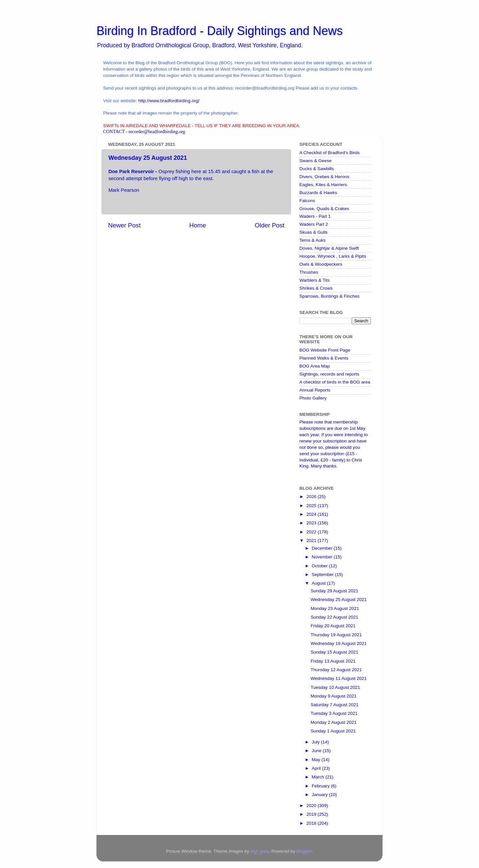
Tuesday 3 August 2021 (334, 713)
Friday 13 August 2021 (333, 661)
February (321, 786)
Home (198, 225)
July (316, 742)
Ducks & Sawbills (317, 169)
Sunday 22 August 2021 (334, 617)
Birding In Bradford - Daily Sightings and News (220, 31)
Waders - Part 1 (315, 216)
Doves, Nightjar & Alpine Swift (329, 248)
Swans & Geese (316, 161)
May (317, 760)
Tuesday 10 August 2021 (335, 687)
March (319, 777)
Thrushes (309, 272)
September (323, 575)
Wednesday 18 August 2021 (339, 643)
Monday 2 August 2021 (334, 722)
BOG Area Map (315, 366)
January (320, 795)
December (323, 548)
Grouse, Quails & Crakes (324, 209)
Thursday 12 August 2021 (336, 670)
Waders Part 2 (314, 224)
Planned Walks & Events (324, 358)
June (317, 751)
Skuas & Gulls (314, 232)
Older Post (270, 225)
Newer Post (124, 225)
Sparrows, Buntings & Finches (329, 296)
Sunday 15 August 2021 (334, 652)
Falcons (307, 201)
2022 (312, 532)
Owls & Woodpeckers (321, 264)
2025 (312, 506)
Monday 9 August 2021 (334, 696)
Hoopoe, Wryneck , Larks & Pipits (333, 256)
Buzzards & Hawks (318, 193)
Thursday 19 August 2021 (336, 635)
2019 (312, 814)
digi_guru (260, 851)
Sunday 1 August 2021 (333, 731)
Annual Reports (315, 390)
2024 (312, 514)
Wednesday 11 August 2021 (339, 678)
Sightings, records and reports (329, 374)
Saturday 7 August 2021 (335, 705)
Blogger (304, 851)
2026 (312, 497)
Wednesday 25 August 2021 (339, 599)
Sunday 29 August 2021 (334, 591)
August (319, 583)
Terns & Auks (313, 240)
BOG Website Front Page (325, 350)
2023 (312, 523)
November (323, 557)
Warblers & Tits (315, 280)
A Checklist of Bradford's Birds (329, 153)
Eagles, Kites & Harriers (323, 185)
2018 (312, 823)
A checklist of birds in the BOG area (335, 382)
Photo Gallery (313, 398)
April (317, 768)
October (320, 566)
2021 (312, 541)
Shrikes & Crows (316, 288)
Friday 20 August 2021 (333, 626)
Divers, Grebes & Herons (324, 177)
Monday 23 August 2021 (335, 608)
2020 (312, 806)
